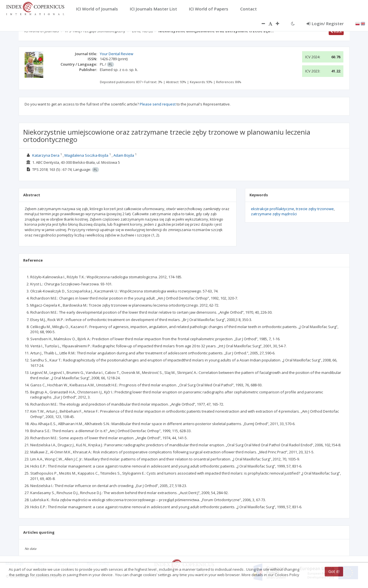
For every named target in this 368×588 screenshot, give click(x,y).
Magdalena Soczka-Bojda (86, 155)
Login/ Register (325, 23)
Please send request (158, 104)
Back (336, 31)
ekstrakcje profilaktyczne (273, 209)
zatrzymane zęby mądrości (274, 214)
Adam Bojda (124, 155)
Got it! (334, 571)
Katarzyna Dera (46, 155)
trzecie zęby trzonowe (315, 209)
